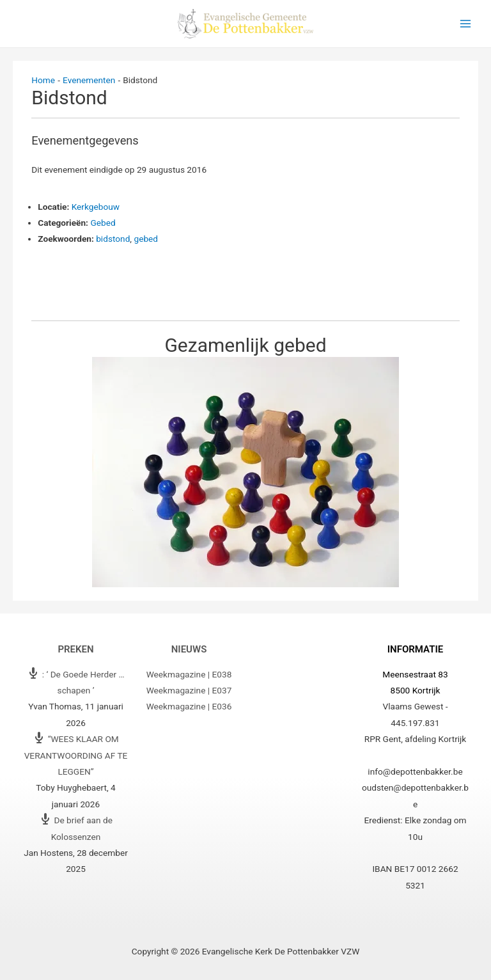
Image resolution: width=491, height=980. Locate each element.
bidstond (113, 239)
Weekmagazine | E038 (189, 674)
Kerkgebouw (96, 207)
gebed (146, 239)
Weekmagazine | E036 (189, 706)
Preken (75, 649)
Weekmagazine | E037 (189, 690)
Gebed (103, 223)
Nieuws (189, 649)
